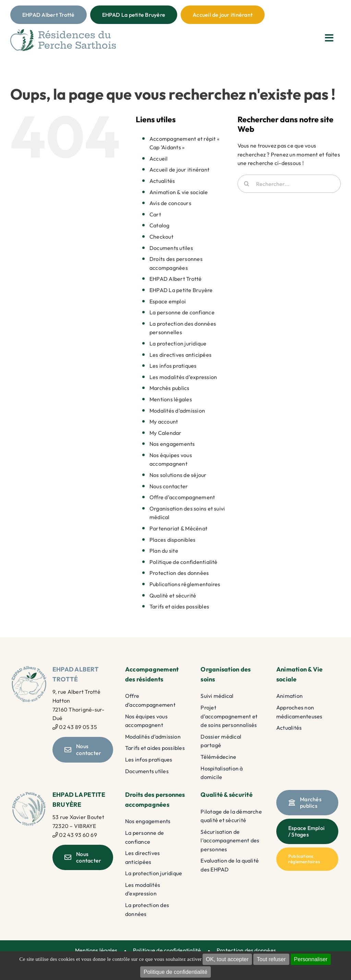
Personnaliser (311, 959)
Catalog (160, 225)
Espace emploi (168, 301)
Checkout (161, 237)
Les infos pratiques (173, 366)
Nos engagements (172, 444)
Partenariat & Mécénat (178, 528)
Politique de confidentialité (175, 972)
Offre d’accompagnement (182, 497)
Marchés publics (170, 388)
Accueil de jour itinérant (179, 169)
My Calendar (166, 433)
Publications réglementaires (185, 584)
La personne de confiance (182, 312)
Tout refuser (271, 959)
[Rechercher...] (289, 184)
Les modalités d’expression (183, 377)
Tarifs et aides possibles (179, 606)
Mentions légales (171, 399)
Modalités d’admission (177, 411)
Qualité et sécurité (173, 595)
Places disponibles (172, 540)
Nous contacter (169, 486)
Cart (155, 214)
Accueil (159, 159)
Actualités (162, 181)
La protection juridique (178, 343)
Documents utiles (171, 248)
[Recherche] (247, 184)
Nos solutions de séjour (178, 475)
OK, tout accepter (227, 959)
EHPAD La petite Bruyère (181, 290)
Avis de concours (170, 203)
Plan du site (164, 551)
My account (164, 422)
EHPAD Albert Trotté (176, 279)
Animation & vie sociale (179, 192)
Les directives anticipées (180, 355)
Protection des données (179, 573)
